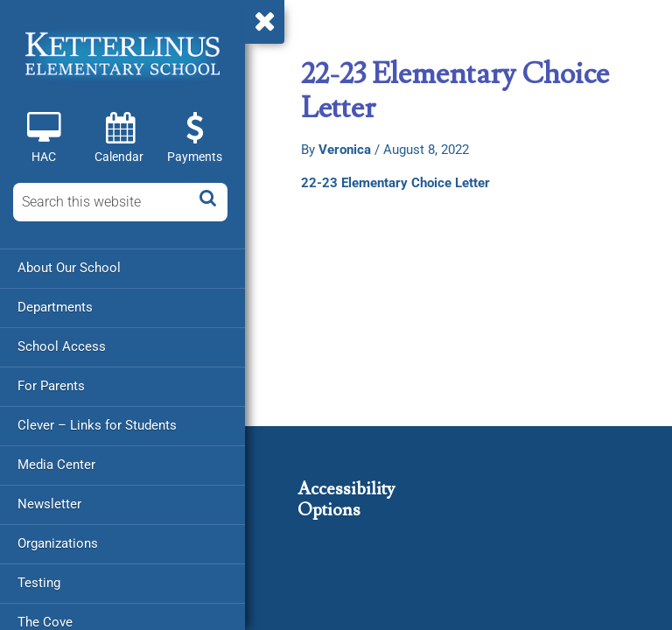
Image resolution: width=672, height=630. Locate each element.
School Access (62, 346)
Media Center (56, 465)
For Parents (51, 386)
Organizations (58, 543)
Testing (39, 583)
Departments (55, 307)
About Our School (69, 268)
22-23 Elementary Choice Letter (395, 183)
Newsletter (49, 504)
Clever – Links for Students (97, 425)
